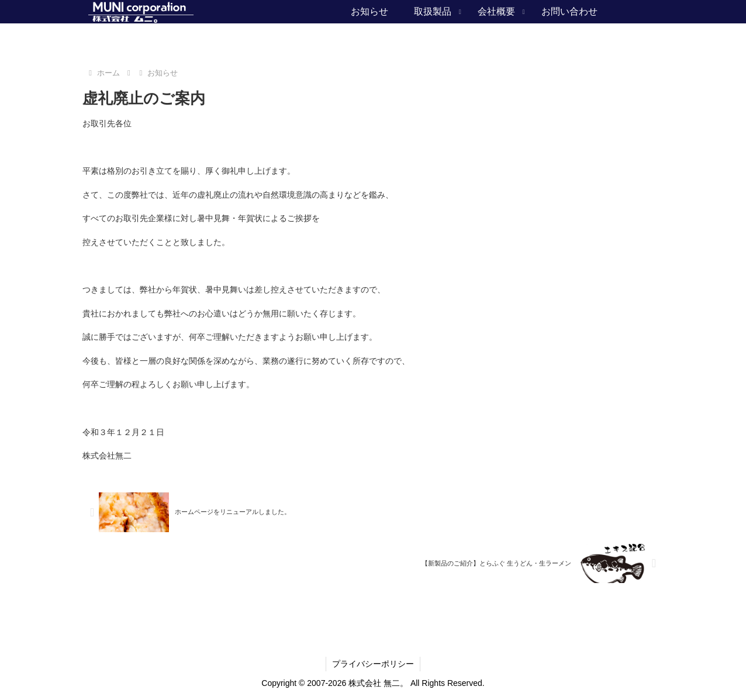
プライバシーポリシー (373, 664)
